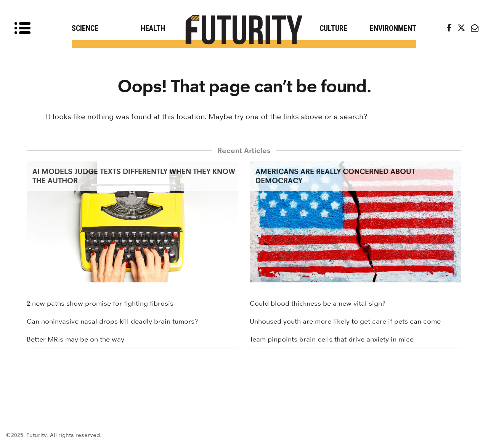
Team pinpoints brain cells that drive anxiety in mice (332, 339)
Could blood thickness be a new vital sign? (318, 303)
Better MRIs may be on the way (75, 339)
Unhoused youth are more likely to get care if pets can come (345, 321)
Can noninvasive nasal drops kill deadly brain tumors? (112, 321)
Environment (393, 28)
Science (85, 28)
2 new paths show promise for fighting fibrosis (100, 303)
